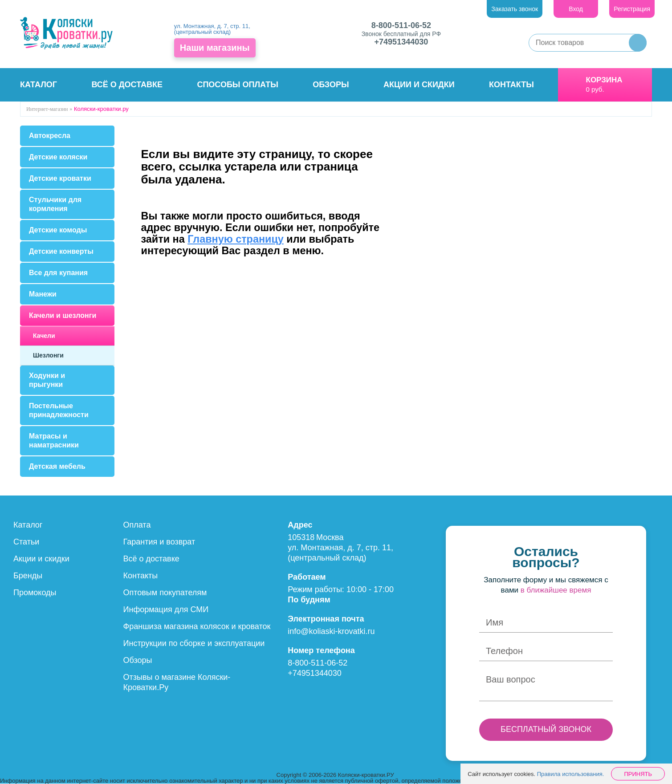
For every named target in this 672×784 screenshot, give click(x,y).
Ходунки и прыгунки (47, 380)
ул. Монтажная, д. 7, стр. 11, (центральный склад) (212, 29)
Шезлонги (48, 355)
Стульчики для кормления (55, 204)
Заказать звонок (515, 9)
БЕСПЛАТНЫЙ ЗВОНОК (546, 729)
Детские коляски (58, 157)
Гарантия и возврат (159, 542)
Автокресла (50, 136)
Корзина (604, 80)
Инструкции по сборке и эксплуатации (194, 643)
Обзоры (331, 85)
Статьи (26, 542)
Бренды (28, 576)
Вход (576, 9)
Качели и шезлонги (63, 315)
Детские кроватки (60, 178)
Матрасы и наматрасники (54, 441)
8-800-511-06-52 (401, 25)
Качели (44, 336)
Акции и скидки (419, 85)
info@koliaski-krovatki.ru (331, 631)
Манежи (43, 294)
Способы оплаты (237, 85)
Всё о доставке (127, 85)
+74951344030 (401, 42)
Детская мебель (57, 466)
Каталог (39, 85)
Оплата (137, 525)
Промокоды (35, 593)
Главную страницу (236, 239)
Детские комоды (58, 230)
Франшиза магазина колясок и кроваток (197, 626)
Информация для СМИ (166, 609)
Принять (638, 774)
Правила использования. (571, 774)
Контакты (511, 85)
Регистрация (632, 9)
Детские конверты (61, 251)
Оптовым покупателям (165, 593)
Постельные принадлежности (59, 410)
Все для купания (58, 273)
